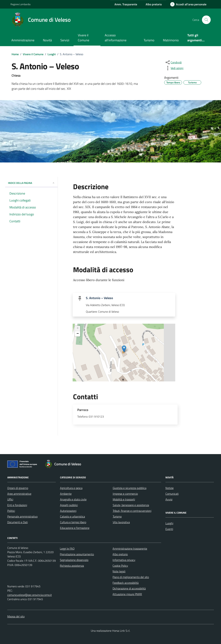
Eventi (169, 529)
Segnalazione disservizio (74, 560)
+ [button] (78, 329)
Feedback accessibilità (126, 583)
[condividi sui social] (173, 62)
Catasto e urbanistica (72, 516)
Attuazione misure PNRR (127, 594)
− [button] (78, 334)
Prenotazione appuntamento (77, 554)
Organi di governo (18, 488)
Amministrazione (23, 40)
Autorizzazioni (68, 511)
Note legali (119, 571)
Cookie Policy (120, 566)
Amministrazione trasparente (130, 549)
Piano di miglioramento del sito (131, 577)
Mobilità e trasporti (124, 499)
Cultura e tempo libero (73, 522)
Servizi (65, 40)
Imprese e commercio (125, 494)
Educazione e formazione (75, 528)
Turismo (149, 40)
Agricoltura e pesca (71, 488)
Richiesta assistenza (72, 566)
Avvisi (169, 499)
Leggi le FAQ (67, 549)
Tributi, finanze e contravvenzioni (132, 511)
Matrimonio (171, 40)
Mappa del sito (16, 616)
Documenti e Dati (18, 522)
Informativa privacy (124, 560)
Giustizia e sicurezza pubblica (130, 488)
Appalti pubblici (69, 505)
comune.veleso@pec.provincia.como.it (30, 595)
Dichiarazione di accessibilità (129, 588)
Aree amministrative (19, 494)
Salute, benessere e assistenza (131, 505)
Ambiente (66, 494)
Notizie (170, 488)
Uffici (10, 499)
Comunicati (172, 494)
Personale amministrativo (22, 516)
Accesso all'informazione (116, 38)
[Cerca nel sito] (206, 20)
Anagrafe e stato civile (73, 499)
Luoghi (169, 523)
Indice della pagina (31, 183)
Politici (11, 511)
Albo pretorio (120, 554)
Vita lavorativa (121, 522)
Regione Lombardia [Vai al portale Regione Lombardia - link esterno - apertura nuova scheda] (20, 4)
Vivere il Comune (84, 38)
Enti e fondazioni (17, 505)
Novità (47, 40)
